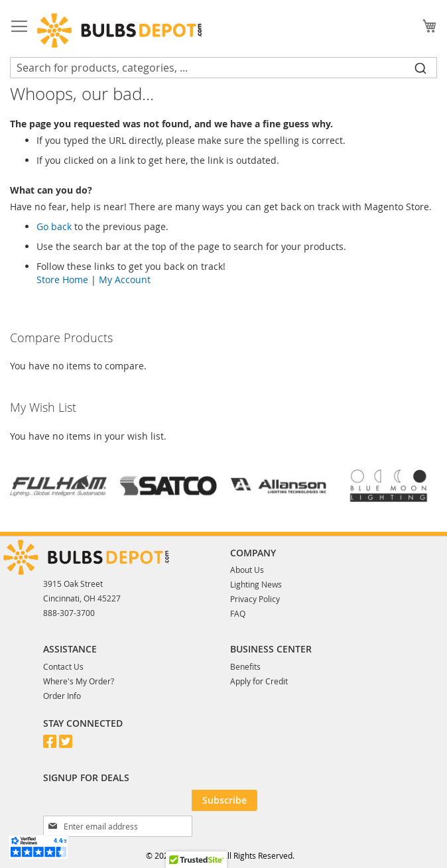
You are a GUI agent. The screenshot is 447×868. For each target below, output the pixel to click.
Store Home (62, 279)
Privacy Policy (255, 599)
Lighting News (256, 584)
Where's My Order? (79, 681)
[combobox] (223, 68)
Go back (54, 226)
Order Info (62, 696)
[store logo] (119, 31)
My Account (125, 279)
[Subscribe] (224, 800)
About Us (247, 570)
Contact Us (63, 666)
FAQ (238, 613)
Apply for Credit (259, 681)
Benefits (245, 666)
